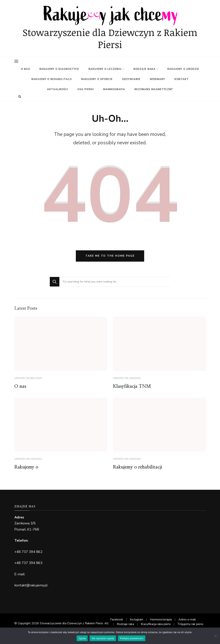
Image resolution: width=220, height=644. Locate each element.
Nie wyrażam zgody (103, 638)
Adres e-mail (187, 620)
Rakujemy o (26, 467)
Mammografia (114, 89)
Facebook (117, 620)
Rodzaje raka (144, 69)
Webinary (157, 79)
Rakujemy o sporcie (97, 79)
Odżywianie (131, 79)
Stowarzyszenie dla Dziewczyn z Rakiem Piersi (110, 38)
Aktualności (58, 89)
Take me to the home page (110, 256)
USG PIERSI (86, 89)
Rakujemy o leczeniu (105, 69)
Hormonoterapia (161, 620)
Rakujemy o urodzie (183, 69)
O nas (25, 69)
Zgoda (82, 638)
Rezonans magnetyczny (154, 89)
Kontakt (182, 79)
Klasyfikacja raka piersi (156, 624)
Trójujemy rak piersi (190, 624)
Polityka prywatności (132, 638)
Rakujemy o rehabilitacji (52, 79)
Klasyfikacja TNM (132, 386)
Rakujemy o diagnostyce (59, 69)
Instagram (137, 620)
